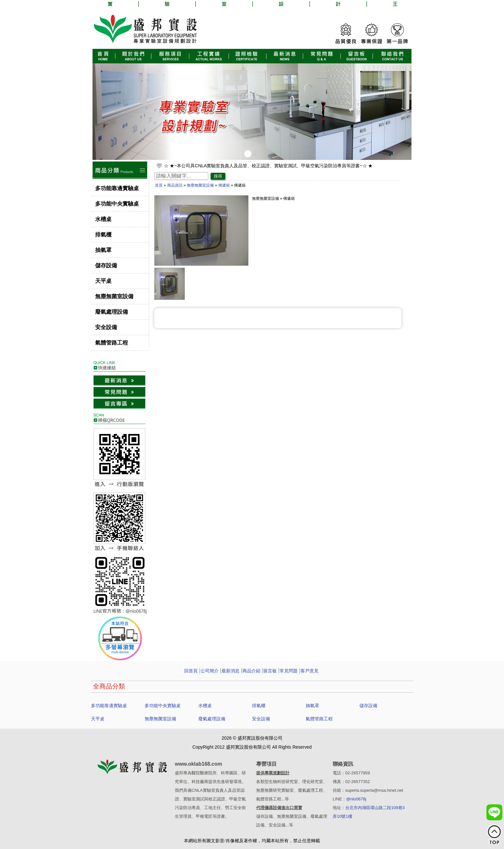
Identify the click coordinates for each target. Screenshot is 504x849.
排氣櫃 (103, 235)
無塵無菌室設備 (114, 296)
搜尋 (218, 176)
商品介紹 (251, 671)
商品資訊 (175, 185)
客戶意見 (310, 671)
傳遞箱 (224, 185)
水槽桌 (103, 219)
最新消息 (230, 671)
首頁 (159, 185)
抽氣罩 (103, 250)
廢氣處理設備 (112, 312)
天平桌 (103, 281)
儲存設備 (106, 266)
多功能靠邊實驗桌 (117, 188)
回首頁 (191, 671)
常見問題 (289, 671)
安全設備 (106, 327)
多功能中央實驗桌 (117, 204)
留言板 (270, 671)
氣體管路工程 (112, 343)
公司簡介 (210, 671)
